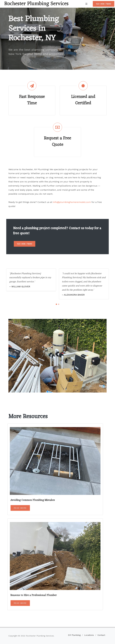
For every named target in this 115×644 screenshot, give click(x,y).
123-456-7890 (104, 4)
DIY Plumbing (74, 635)
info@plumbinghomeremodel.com (72, 202)
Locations (89, 635)
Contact (101, 635)
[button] (56, 304)
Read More (20, 508)
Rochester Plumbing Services (36, 4)
